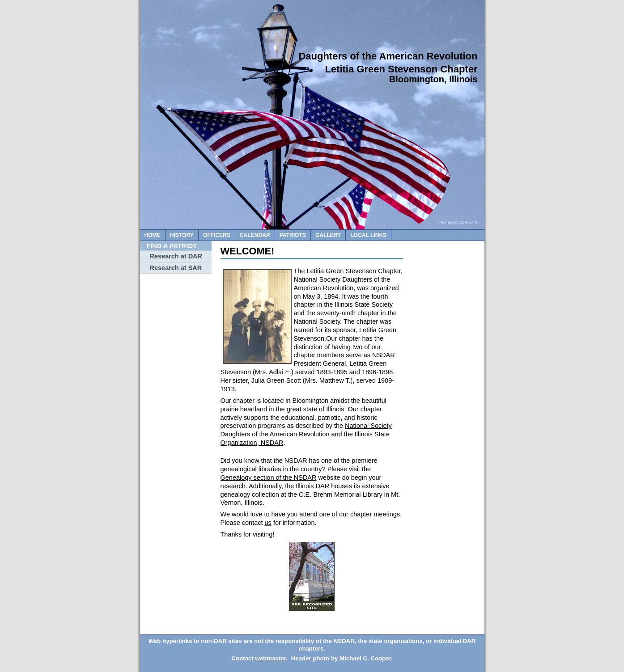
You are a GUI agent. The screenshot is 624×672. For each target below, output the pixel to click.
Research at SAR (176, 268)
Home (153, 235)
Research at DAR (176, 256)
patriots (293, 235)
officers (217, 235)
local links (368, 235)
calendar (255, 235)
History (182, 235)
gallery (328, 235)
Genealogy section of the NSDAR (269, 478)
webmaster (270, 658)
